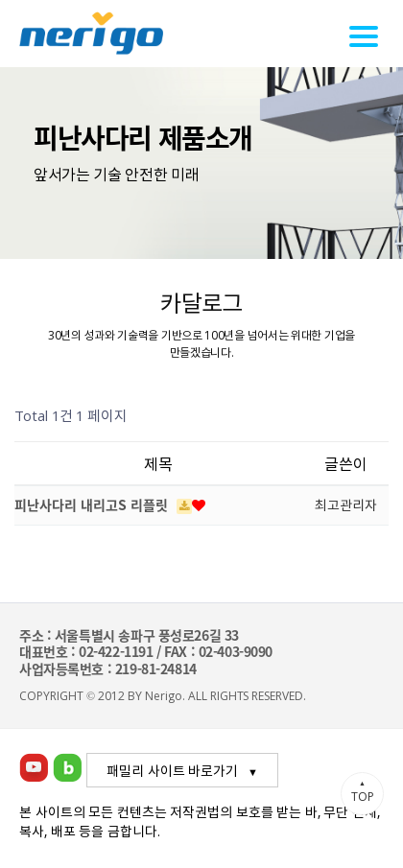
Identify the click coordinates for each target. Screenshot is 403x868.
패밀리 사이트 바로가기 (172, 770)
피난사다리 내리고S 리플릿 (93, 504)
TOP (362, 791)
